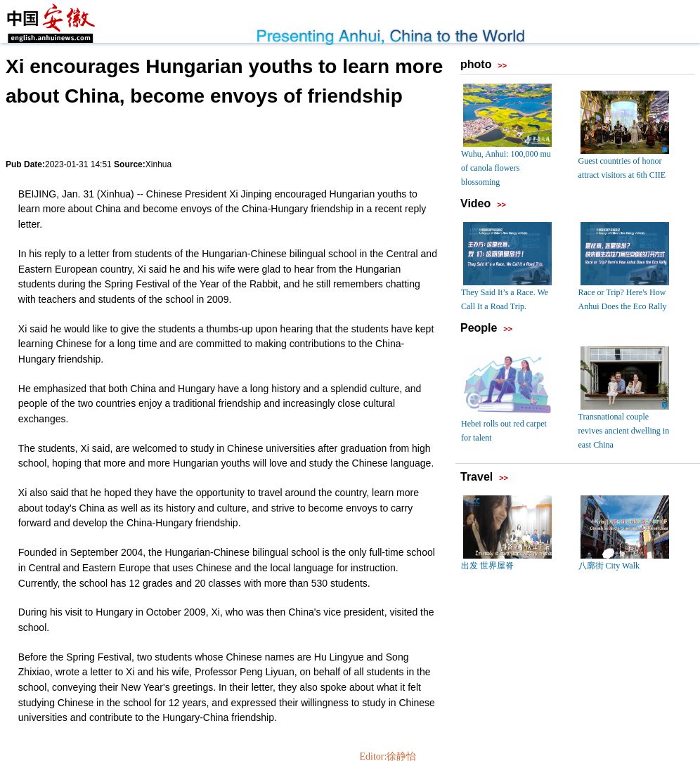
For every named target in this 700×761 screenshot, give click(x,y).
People (479, 328)
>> (502, 65)
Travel (477, 477)
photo (476, 64)
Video (475, 203)
